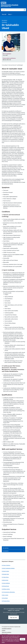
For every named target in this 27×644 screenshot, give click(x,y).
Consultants (4, 22)
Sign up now (14, 617)
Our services (4, 20)
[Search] (25, 10)
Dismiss (22, 639)
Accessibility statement (7, 629)
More (10, 15)
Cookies (4, 630)
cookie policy (10, 641)
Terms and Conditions (6, 632)
